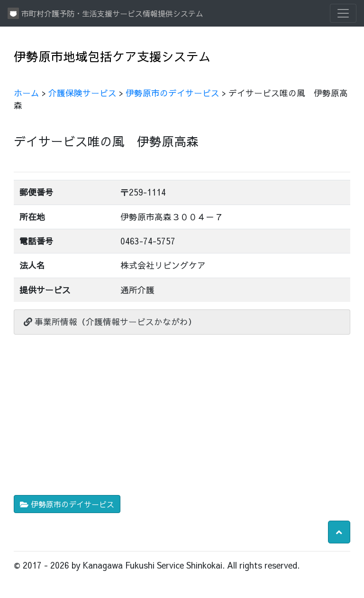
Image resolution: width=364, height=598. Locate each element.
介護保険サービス (82, 93)
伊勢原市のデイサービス (173, 93)
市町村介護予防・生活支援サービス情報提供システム (105, 13)
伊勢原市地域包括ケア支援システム (112, 56)
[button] (339, 532)
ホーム (27, 93)
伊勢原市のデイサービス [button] (67, 504)
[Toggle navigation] (343, 13)
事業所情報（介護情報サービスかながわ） (110, 322)
